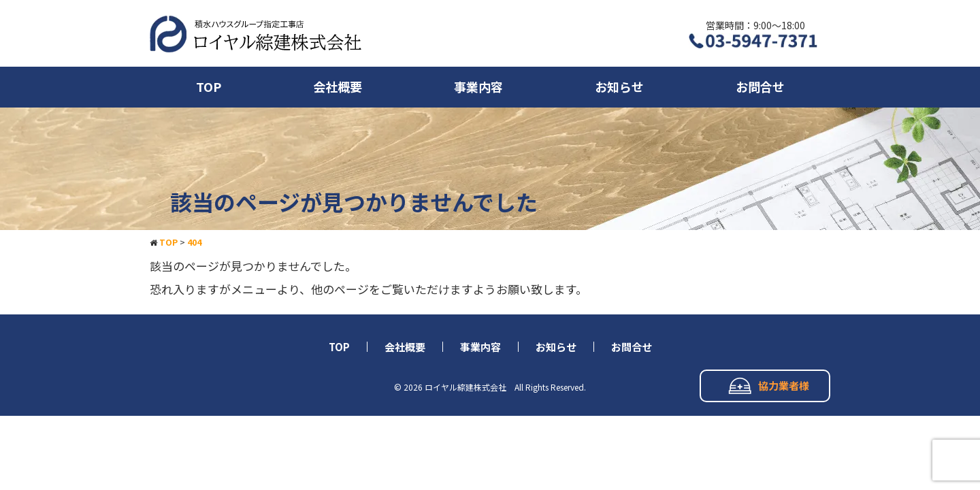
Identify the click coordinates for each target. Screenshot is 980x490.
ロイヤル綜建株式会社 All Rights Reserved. (505, 387)
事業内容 (478, 86)
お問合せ (760, 86)
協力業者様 (769, 386)
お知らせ (619, 86)
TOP (209, 86)
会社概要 (338, 86)
